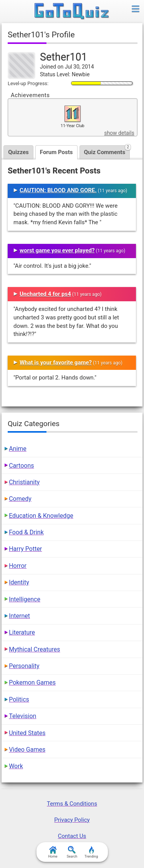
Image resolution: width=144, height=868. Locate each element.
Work (16, 766)
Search (72, 852)
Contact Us (72, 836)
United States (27, 733)
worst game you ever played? (57, 250)
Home (53, 852)
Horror (18, 566)
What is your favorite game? (56, 363)
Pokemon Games (32, 682)
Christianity (24, 482)
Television (22, 716)
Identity (19, 582)
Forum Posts (56, 152)
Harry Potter (25, 549)
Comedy (20, 499)
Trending (91, 852)
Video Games (27, 750)
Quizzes (18, 152)
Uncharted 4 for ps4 (45, 294)
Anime (18, 449)
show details (119, 133)
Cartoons (21, 466)
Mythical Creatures (34, 649)
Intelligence (25, 599)
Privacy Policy (72, 820)
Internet (19, 616)
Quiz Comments (107, 150)
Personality (24, 666)
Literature (22, 632)
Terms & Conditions (72, 804)
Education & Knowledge (41, 516)
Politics (19, 699)
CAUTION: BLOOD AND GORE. (58, 190)
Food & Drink (26, 532)
